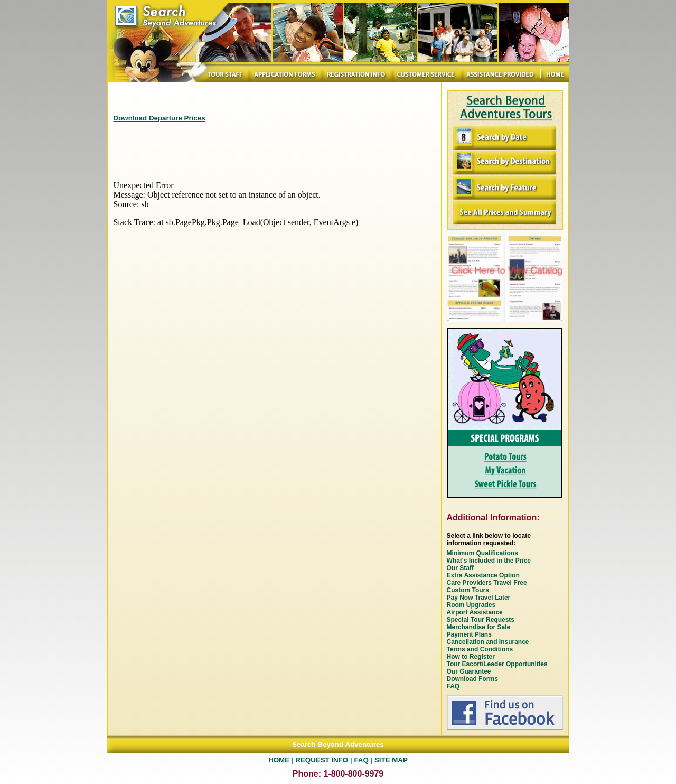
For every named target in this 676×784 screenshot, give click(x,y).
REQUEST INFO (322, 760)
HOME (279, 760)
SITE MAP (391, 760)
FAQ (361, 760)
